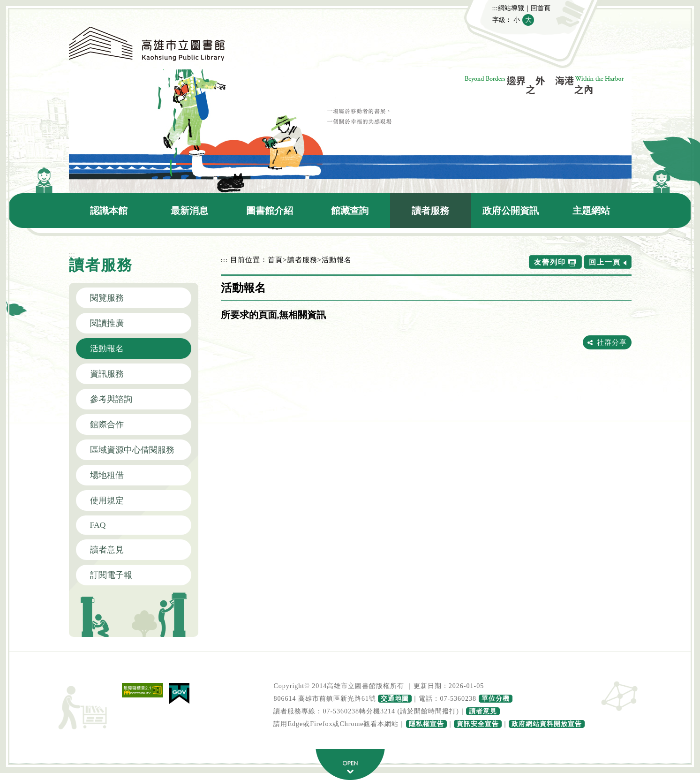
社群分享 (612, 342)
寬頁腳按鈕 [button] (350, 765)
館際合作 (107, 424)
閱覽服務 (107, 298)
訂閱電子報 (111, 575)
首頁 (275, 260)
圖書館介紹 (270, 211)
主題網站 (591, 211)
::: (495, 8)
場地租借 (107, 475)
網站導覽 (511, 8)
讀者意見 (107, 550)
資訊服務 (107, 374)
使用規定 (107, 500)
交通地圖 (395, 699)
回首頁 (541, 8)
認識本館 (109, 211)
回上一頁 (605, 262)
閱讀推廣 (107, 323)
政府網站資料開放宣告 (547, 724)
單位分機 (496, 699)
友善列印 (550, 262)
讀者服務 (430, 211)
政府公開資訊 (511, 211)
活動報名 (107, 348)
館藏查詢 (350, 211)
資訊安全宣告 (478, 724)
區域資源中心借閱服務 (132, 450)
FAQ (98, 525)
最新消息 (189, 211)
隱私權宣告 (426, 724)
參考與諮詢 (111, 399)
